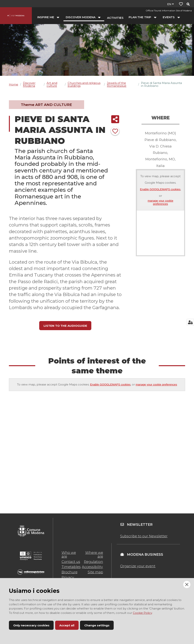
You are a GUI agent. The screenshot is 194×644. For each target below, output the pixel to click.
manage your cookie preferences (160, 202)
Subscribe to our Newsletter (144, 536)
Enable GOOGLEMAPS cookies (160, 189)
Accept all (67, 625)
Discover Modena (29, 84)
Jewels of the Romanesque (117, 84)
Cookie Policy (142, 613)
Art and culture (52, 84)
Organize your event (138, 566)
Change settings (97, 625)
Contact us (71, 562)
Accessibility (92, 567)
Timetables (71, 567)
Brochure (70, 572)
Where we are (94, 555)
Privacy (68, 577)
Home (14, 84)
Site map (95, 572)
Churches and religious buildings (84, 84)
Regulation (93, 562)
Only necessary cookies (31, 625)
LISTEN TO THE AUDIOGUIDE (65, 326)
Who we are (69, 555)
